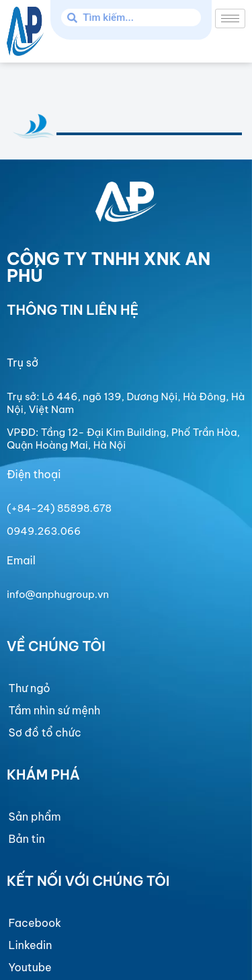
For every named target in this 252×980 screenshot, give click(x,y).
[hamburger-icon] (230, 18)
